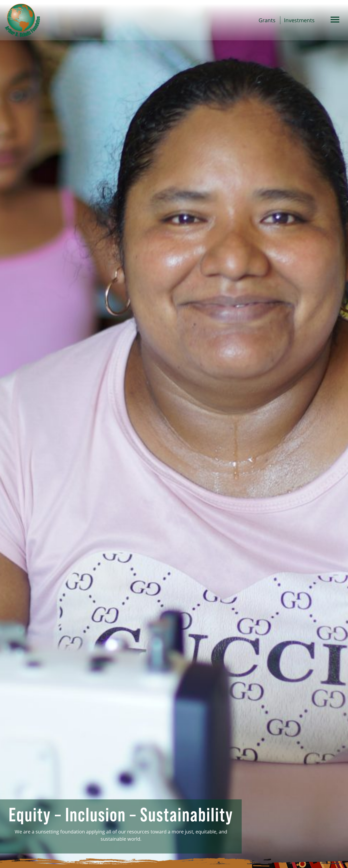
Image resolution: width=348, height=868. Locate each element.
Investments (299, 20)
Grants (267, 20)
